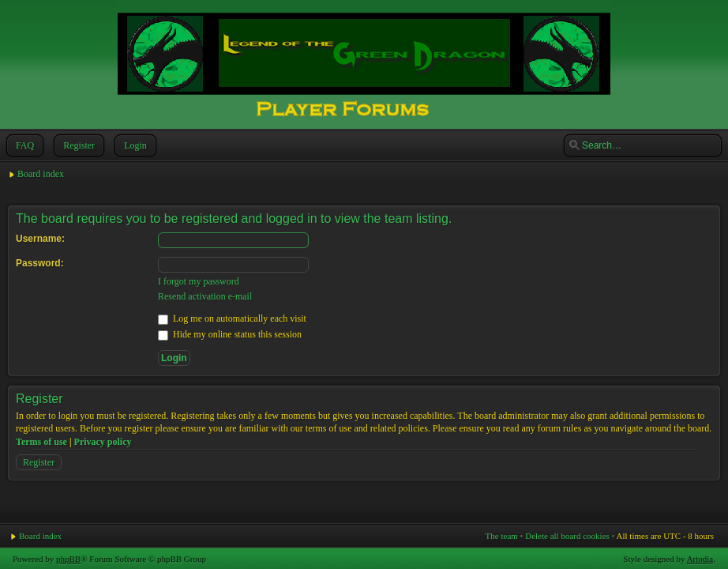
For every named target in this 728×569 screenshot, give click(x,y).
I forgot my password (199, 281)
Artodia (700, 559)
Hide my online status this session (230, 334)
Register (77, 145)
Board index (41, 174)
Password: (40, 263)
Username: (40, 239)
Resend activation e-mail (205, 296)
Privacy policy (103, 442)
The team (502, 536)
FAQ (23, 145)
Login (134, 145)
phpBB (68, 559)
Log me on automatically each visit (232, 318)
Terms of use (41, 442)
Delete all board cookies (567, 536)
